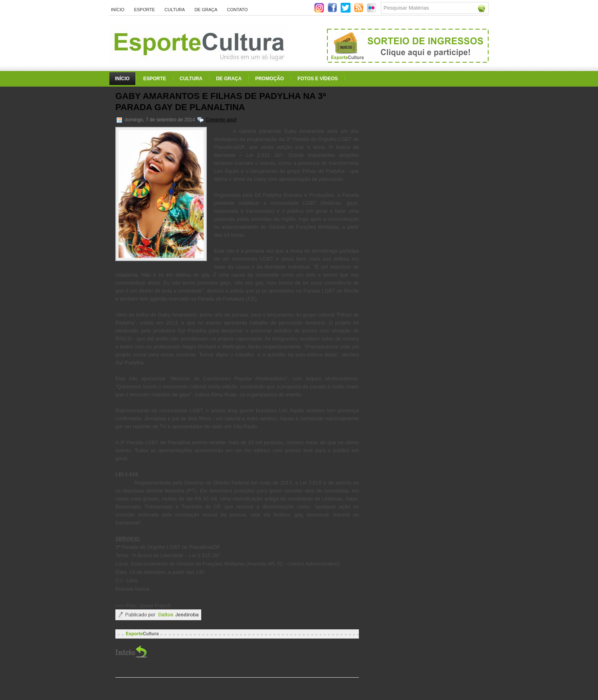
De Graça (206, 10)
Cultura (175, 10)
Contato (238, 10)
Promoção (269, 79)
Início (118, 10)
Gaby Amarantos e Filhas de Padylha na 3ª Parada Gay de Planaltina (221, 102)
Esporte (145, 10)
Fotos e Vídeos (318, 79)
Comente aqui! (221, 120)
